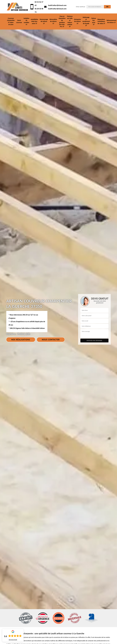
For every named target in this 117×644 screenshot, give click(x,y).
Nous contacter (51, 340)
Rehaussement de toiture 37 (111, 21)
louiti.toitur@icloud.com (57, 5)
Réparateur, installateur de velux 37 (101, 21)
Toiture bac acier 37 (94, 21)
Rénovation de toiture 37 (53, 21)
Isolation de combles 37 (26, 21)
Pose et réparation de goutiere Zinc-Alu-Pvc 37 (62, 21)
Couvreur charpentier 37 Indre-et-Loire (11, 21)
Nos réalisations (21, 340)
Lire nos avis (13, 640)
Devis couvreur (19, 21)
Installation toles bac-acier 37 (35, 21)
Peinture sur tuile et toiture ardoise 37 (70, 21)
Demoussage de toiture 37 (44, 21)
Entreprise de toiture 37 (77, 21)
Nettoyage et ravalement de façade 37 (86, 21)
